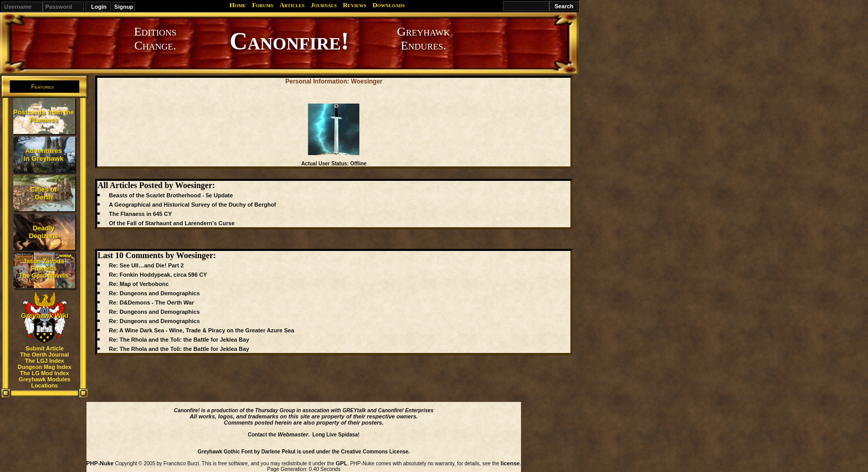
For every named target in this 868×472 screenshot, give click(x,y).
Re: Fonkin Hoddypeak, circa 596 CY (158, 275)
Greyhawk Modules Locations (44, 382)
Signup (124, 7)
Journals (324, 5)
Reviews (354, 5)
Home (238, 5)
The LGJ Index (45, 361)
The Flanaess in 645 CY (140, 214)
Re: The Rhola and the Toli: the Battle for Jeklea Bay (179, 340)
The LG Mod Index (45, 373)
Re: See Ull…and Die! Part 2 (146, 265)
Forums (262, 5)
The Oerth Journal (45, 355)
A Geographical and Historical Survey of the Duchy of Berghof (192, 205)
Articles (292, 5)
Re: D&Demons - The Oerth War (151, 302)
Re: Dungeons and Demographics (154, 293)
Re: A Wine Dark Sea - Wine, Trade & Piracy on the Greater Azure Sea (201, 330)
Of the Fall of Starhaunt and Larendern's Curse (171, 223)
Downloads (388, 5)
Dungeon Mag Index (45, 367)
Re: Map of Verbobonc (138, 284)
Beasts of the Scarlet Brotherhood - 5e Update (171, 195)
